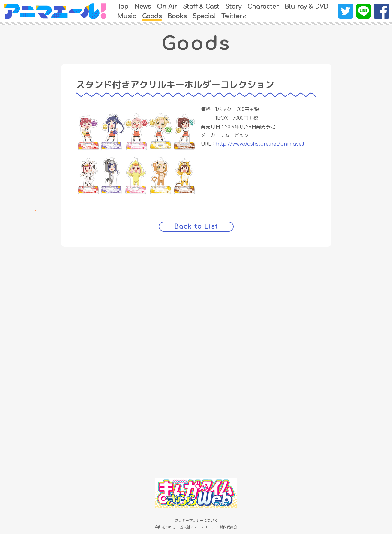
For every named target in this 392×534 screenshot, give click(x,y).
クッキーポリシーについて (196, 520)
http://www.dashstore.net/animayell (260, 144)
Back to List (196, 226)
